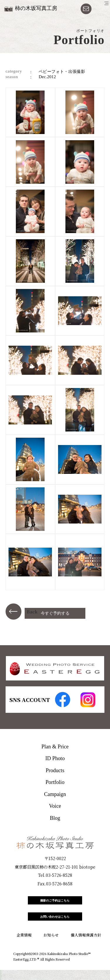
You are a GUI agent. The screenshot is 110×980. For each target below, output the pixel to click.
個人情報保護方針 (86, 945)
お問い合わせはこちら (55, 924)
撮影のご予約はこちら (55, 903)
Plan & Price (55, 747)
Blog (55, 818)
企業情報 (24, 945)
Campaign (55, 794)
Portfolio (55, 782)
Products (55, 770)
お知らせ (51, 945)
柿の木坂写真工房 (36, 8)
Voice (55, 806)
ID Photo (55, 758)
